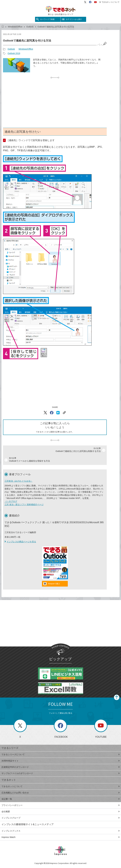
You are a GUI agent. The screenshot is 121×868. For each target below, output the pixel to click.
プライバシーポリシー (60, 805)
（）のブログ (11, 501)
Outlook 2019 (14, 53)
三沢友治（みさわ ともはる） (18, 481)
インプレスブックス (60, 831)
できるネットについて (110, 2)
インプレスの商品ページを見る (20, 542)
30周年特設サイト (60, 761)
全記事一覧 (60, 799)
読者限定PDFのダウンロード (60, 767)
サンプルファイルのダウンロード (60, 773)
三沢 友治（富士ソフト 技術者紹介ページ (24, 504)
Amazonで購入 (54, 584)
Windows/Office (15, 27)
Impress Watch (60, 837)
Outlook (30, 27)
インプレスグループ (60, 818)
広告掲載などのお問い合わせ (60, 793)
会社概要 (60, 812)
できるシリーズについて (60, 754)
